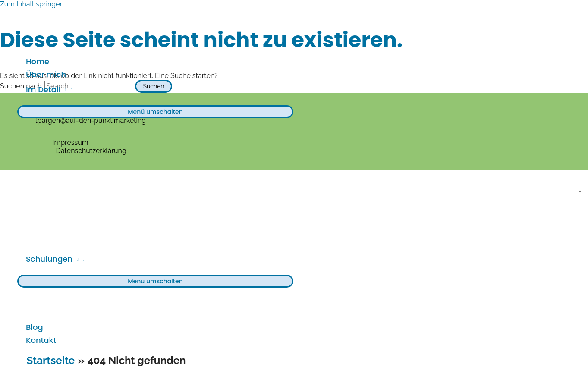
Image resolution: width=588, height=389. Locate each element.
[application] (63, 90)
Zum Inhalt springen (32, 4)
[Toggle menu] (155, 112)
